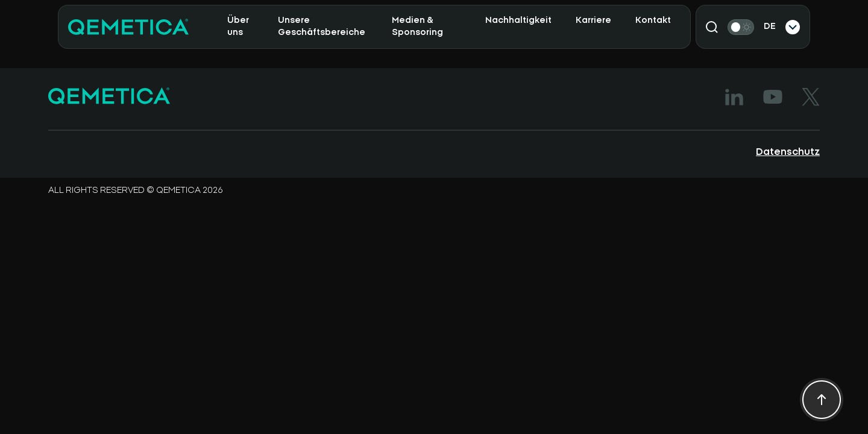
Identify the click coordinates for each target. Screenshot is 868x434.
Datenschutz (788, 152)
